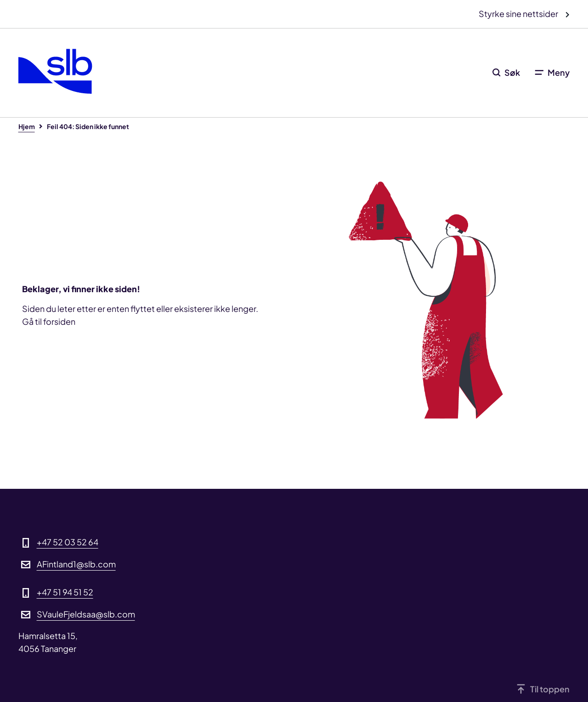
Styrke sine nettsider (519, 14)
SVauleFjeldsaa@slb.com (86, 614)
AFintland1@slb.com (76, 564)
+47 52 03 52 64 (68, 542)
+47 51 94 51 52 (65, 592)
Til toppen (550, 689)
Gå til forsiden (49, 321)
